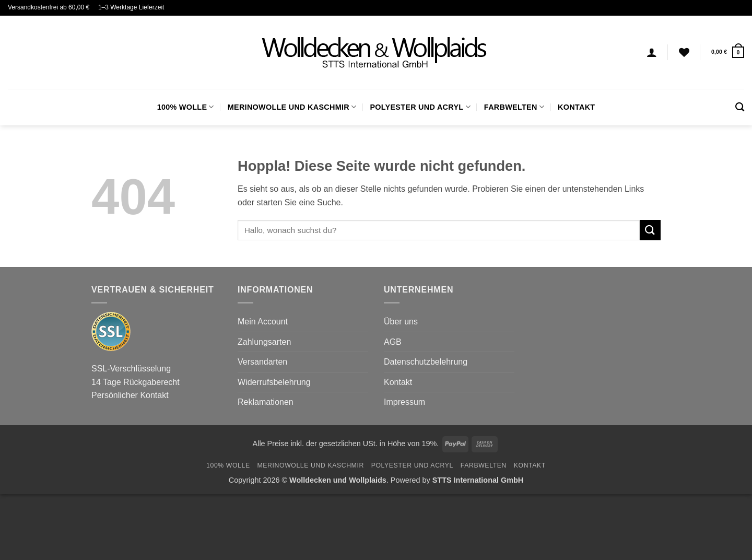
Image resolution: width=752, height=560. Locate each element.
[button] (728, 52)
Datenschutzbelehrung (426, 362)
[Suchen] (740, 107)
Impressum (404, 402)
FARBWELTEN (514, 107)
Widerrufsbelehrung (274, 382)
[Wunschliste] (684, 52)
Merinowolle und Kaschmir (292, 107)
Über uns (401, 322)
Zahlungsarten (264, 342)
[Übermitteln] (650, 230)
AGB (393, 342)
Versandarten (262, 362)
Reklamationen (266, 402)
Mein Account (263, 322)
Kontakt (576, 107)
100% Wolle (186, 107)
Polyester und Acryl (420, 107)
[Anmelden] (652, 52)
